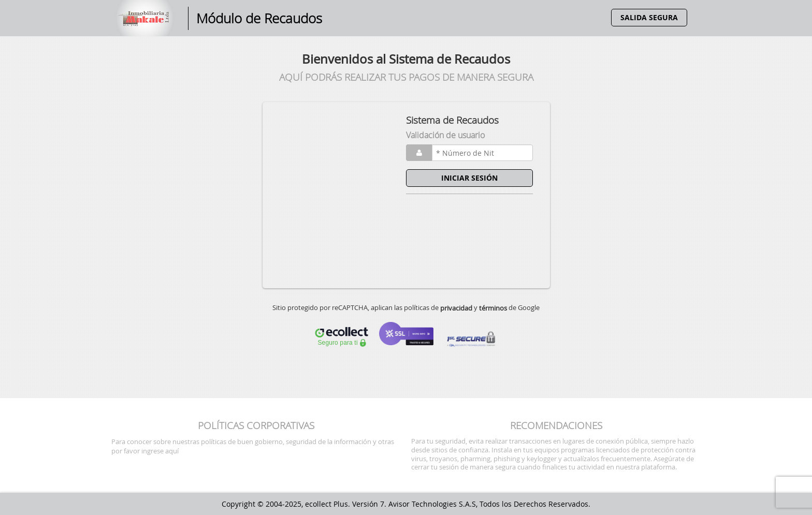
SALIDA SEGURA (649, 17)
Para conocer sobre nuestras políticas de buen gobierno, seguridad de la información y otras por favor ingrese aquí (253, 446)
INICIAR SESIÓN (469, 178)
